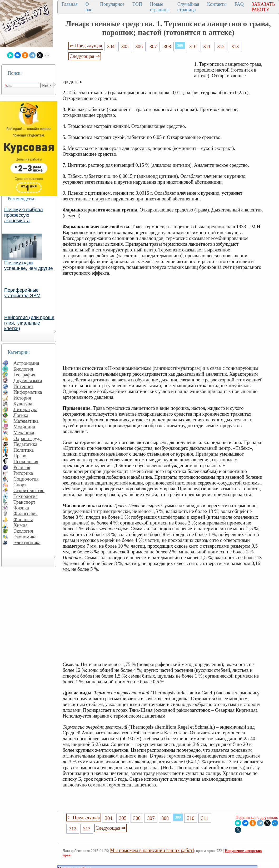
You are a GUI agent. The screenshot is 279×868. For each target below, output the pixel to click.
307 (153, 46)
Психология (26, 461)
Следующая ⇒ (84, 56)
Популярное (112, 4)
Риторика (23, 473)
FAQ (239, 4)
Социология (26, 479)
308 (167, 46)
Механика (24, 433)
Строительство (29, 490)
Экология (23, 531)
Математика (26, 421)
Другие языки (28, 380)
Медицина (24, 427)
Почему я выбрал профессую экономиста (24, 215)
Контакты (217, 4)
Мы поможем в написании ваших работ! (152, 850)
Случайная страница (188, 7)
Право (20, 456)
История (22, 398)
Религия (22, 467)
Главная (69, 4)
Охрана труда (28, 438)
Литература (25, 409)
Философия (26, 514)
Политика (24, 450)
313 (235, 46)
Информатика (28, 392)
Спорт (20, 485)
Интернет (23, 386)
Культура (23, 404)
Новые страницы (160, 7)
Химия (21, 525)
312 (221, 46)
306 (139, 46)
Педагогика (25, 444)
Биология (23, 369)
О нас (89, 7)
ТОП (137, 4)
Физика (21, 508)
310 (193, 46)
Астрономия (26, 363)
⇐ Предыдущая (86, 46)
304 (111, 46)
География (24, 375)
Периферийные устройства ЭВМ (22, 293)
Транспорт (24, 502)
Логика (21, 415)
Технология (26, 496)
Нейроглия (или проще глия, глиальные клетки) (29, 323)
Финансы (23, 519)
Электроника (27, 542)
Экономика (25, 537)
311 (207, 46)
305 (125, 46)
